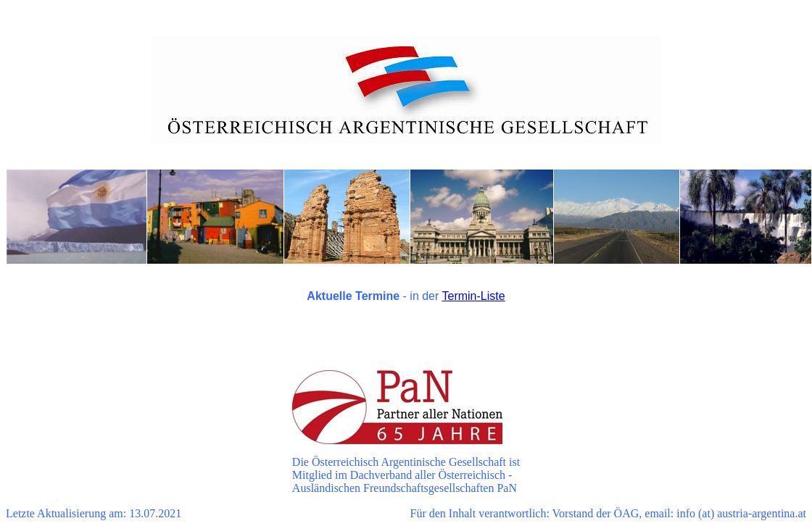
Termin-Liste (474, 296)
